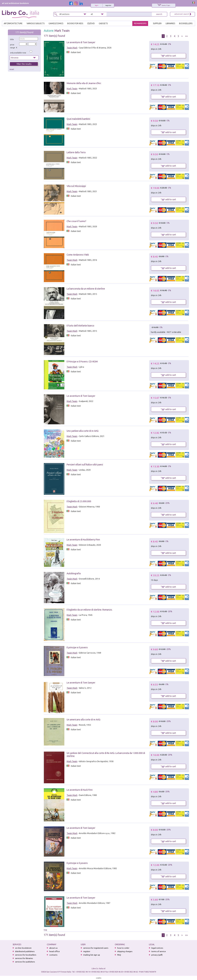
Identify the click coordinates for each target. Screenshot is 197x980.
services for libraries (24, 958)
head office (55, 951)
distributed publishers (25, 951)
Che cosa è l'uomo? (76, 221)
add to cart (168, 56)
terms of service (159, 951)
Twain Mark (72, 48)
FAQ (119, 955)
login (97, 5)
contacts (53, 955)
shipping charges (125, 951)
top (45, 930)
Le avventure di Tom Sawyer (81, 42)
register (108, 5)
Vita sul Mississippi (76, 186)
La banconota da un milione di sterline (86, 289)
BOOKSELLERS (186, 23)
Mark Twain (62, 31)
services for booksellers (26, 955)
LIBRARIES (170, 23)
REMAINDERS (140, 23)
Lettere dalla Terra (76, 152)
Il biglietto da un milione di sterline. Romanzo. (90, 610)
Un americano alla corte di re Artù (83, 720)
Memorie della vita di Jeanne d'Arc (84, 83)
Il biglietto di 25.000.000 (79, 501)
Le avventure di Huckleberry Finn (83, 540)
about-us (53, 948)
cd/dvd (91, 23)
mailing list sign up (92, 955)
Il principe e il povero (77, 647)
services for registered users (96, 948)
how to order (123, 948)
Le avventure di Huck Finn (80, 790)
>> (186, 36)
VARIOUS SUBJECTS (36, 23)
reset (12, 69)
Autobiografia (74, 573)
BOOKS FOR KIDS (75, 23)
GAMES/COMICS (56, 23)
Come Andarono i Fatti (78, 255)
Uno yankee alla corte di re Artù (83, 431)
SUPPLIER (157, 23)
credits (99, 978)
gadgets (103, 23)
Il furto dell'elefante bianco (80, 326)
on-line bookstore (23, 948)
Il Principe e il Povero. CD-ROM (82, 362)
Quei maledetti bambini (78, 119)
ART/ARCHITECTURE (13, 23)
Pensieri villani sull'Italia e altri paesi (85, 465)
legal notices (157, 948)
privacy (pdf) (157, 955)
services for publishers (25, 962)
